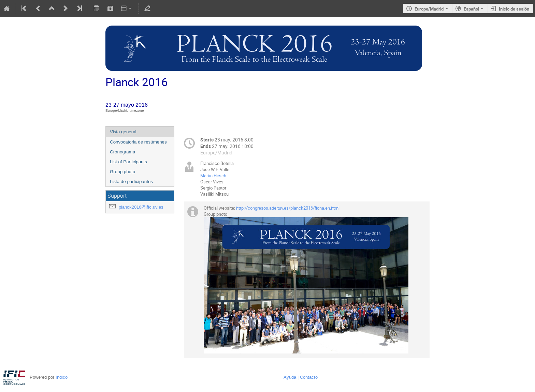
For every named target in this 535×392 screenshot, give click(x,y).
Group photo (122, 172)
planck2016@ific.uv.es (141, 207)
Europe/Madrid (429, 9)
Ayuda (290, 377)
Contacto (309, 377)
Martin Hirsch (213, 176)
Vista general (123, 132)
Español (471, 9)
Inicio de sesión (514, 9)
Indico (62, 377)
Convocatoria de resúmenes (138, 142)
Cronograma (122, 152)
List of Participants (128, 162)
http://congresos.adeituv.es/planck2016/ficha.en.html (288, 208)
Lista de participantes (131, 182)
